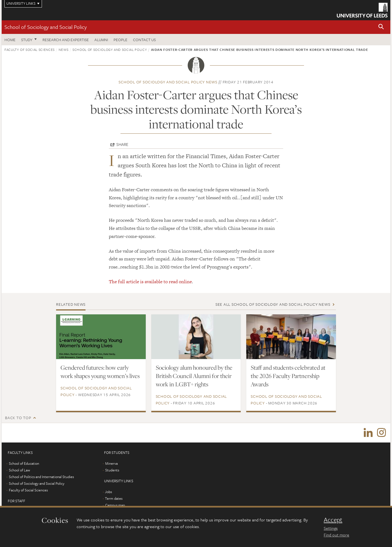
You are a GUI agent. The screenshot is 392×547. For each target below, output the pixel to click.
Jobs (108, 492)
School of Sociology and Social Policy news (168, 82)
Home (10, 40)
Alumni (101, 40)
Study (27, 40)
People (120, 40)
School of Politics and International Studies (41, 477)
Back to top (18, 418)
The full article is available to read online (150, 282)
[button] (381, 27)
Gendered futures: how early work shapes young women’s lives (100, 372)
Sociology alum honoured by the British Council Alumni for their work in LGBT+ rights (194, 376)
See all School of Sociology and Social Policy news (273, 304)
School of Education (24, 463)
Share (122, 144)
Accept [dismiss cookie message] (333, 520)
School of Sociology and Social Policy (46, 27)
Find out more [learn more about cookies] (336, 535)
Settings (331, 528)
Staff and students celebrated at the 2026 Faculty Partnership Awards (288, 376)
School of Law (19, 470)
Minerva (111, 463)
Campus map (115, 505)
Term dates (114, 498)
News (64, 49)
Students (112, 470)
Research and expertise (66, 40)
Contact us (144, 40)
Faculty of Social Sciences (30, 49)
